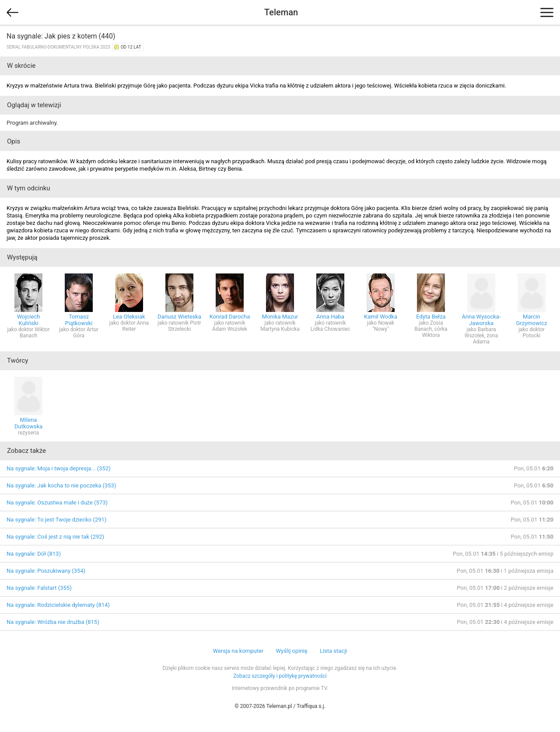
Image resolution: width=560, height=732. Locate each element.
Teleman (281, 12)
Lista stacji (334, 651)
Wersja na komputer (238, 651)
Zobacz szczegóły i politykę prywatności (280, 676)
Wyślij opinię (291, 651)
